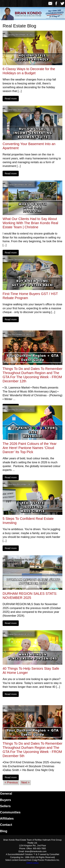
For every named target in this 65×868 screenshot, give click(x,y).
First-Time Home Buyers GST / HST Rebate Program (30, 296)
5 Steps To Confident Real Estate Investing (28, 521)
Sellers (5, 806)
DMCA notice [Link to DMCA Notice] (32, 863)
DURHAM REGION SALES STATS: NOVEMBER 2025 (30, 596)
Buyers (5, 800)
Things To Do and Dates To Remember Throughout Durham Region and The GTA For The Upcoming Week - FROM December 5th (32, 750)
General (6, 793)
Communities (10, 812)
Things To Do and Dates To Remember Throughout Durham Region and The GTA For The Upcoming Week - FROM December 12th (32, 375)
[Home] (11, 4)
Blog (4, 831)
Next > (25, 782)
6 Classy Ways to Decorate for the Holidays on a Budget (29, 71)
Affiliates (7, 818)
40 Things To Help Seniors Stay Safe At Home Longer (31, 671)
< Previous (11, 782)
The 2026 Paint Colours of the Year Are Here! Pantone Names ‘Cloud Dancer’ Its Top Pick (30, 448)
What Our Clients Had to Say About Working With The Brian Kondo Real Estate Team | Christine (30, 223)
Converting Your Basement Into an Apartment (29, 146)
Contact (6, 825)
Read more (11, 99)
